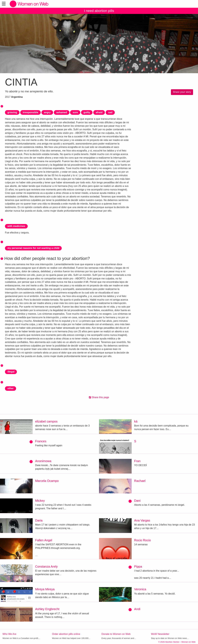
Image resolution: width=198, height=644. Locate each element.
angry (47, 112)
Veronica (140, 589)
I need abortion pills (99, 11)
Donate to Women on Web (116, 634)
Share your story (182, 92)
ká (136, 421)
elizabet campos (46, 421)
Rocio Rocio (142, 540)
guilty (87, 112)
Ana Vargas (142, 520)
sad (110, 112)
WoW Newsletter (160, 634)
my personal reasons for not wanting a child (33, 248)
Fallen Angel (44, 540)
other (11, 388)
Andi (137, 609)
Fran (137, 461)
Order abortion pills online (66, 634)
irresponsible (30, 112)
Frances (41, 441)
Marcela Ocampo (47, 481)
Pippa (138, 566)
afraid (99, 112)
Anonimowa (43, 461)
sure (75, 112)
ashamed (62, 112)
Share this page (99, 397)
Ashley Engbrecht (47, 609)
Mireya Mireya (45, 589)
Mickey (40, 501)
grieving (12, 112)
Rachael (140, 481)
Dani (137, 501)
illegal (11, 372)
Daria (39, 520)
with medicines (16, 226)
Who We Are (9, 634)
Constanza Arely (46, 566)
